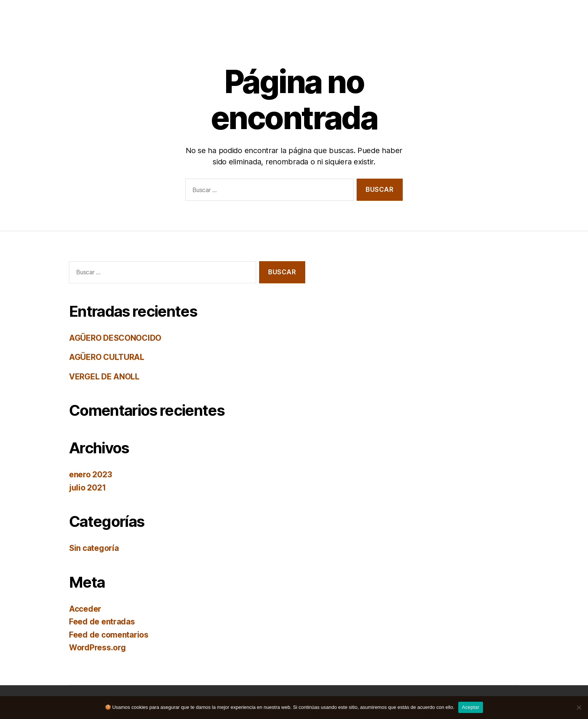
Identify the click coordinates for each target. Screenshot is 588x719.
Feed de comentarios (109, 635)
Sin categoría (94, 548)
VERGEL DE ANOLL (104, 377)
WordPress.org (97, 648)
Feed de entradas (102, 622)
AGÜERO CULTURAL (107, 357)
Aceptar (471, 707)
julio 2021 (87, 488)
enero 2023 (90, 475)
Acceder (85, 609)
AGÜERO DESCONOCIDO (115, 338)
